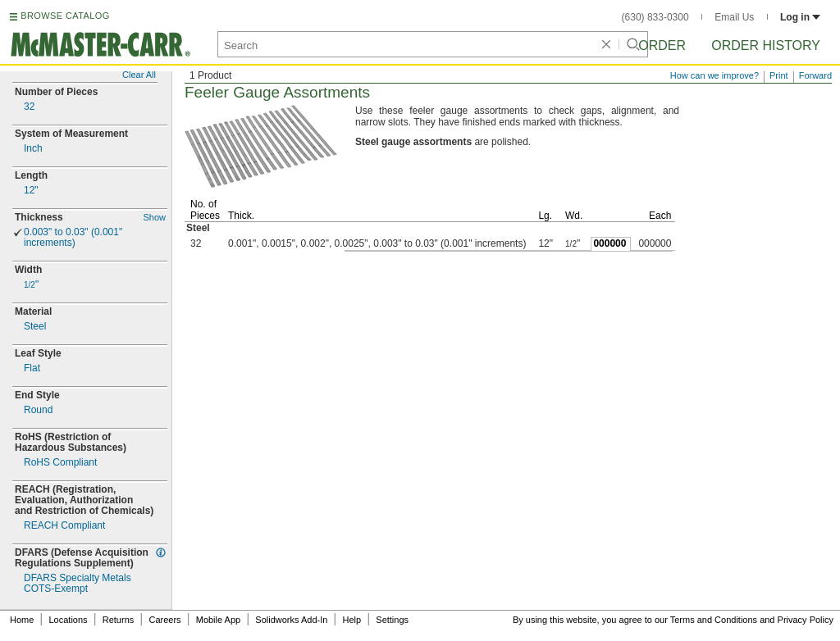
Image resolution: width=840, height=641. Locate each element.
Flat (32, 368)
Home (22, 620)
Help (352, 620)
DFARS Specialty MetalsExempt (78, 584)
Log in (800, 17)
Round (38, 410)
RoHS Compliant (60, 463)
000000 (609, 243)
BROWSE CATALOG (65, 16)
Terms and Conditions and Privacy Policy (752, 620)
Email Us (734, 17)
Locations (68, 620)
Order (662, 45)
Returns (119, 620)
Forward (815, 75)
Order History (766, 45)
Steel (35, 327)
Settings (392, 620)
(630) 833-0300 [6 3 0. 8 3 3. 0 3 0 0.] (655, 17)
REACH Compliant (64, 526)
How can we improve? (714, 75)
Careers (164, 620)
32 (29, 107)
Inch (33, 149)
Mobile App (218, 620)
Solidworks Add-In (291, 620)
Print (779, 75)
